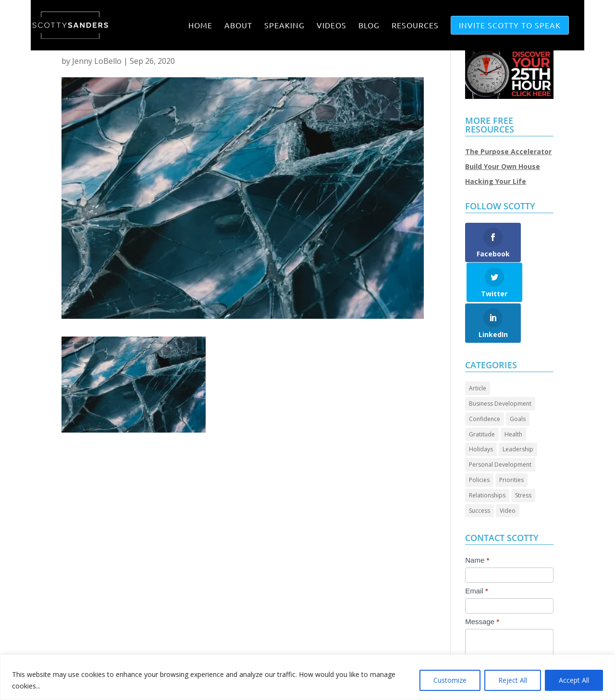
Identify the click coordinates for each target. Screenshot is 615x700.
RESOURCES (415, 26)
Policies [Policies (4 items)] (479, 440)
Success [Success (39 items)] (480, 471)
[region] (307, 677)
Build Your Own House (503, 166)
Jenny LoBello (97, 61)
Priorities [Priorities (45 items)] (511, 440)
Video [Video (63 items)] (508, 471)
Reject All (513, 680)
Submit (486, 651)
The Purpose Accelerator (508, 151)
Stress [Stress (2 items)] (523, 455)
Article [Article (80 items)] (478, 348)
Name (477, 520)
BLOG (369, 26)
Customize (450, 680)
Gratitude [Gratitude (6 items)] (482, 394)
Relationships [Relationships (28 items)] (487, 455)
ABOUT (238, 26)
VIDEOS (332, 26)
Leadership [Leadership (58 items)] (518, 409)
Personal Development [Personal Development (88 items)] (500, 425)
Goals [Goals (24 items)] (518, 379)
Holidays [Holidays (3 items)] (481, 409)
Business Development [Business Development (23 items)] (500, 364)
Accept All (574, 680)
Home (200, 26)
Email (477, 551)
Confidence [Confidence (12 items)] (485, 379)
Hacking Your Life (496, 181)
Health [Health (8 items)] (513, 394)
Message (482, 582)
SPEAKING (284, 26)
